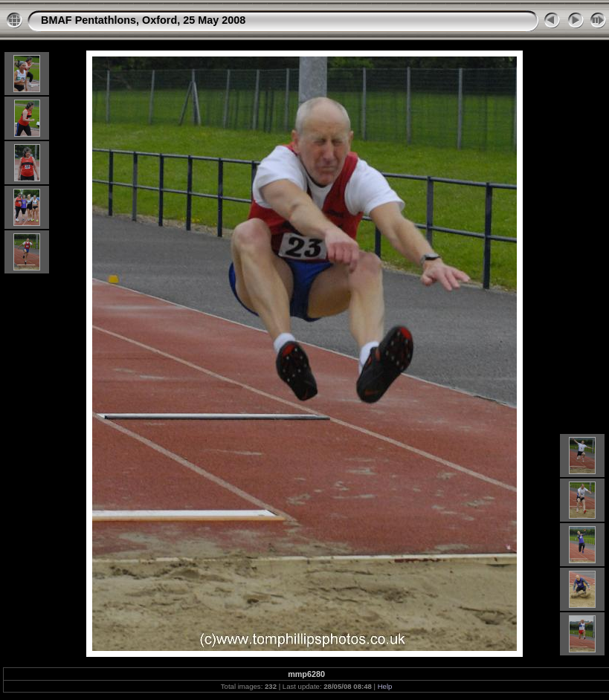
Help (385, 686)
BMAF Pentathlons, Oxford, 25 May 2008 (143, 20)
